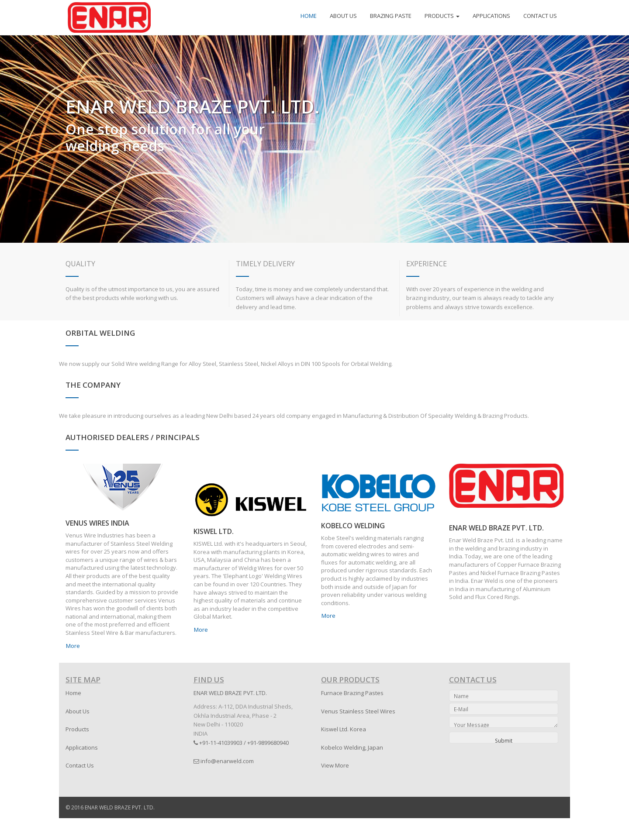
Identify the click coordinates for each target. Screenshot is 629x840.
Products (77, 729)
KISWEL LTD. (214, 531)
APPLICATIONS (491, 16)
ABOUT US (343, 16)
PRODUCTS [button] (442, 16)
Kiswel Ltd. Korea (344, 729)
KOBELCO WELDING (353, 526)
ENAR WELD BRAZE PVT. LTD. (496, 528)
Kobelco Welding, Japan (352, 747)
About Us (78, 711)
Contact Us (80, 765)
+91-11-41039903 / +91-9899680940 (241, 743)
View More (335, 765)
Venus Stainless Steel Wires (358, 711)
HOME (309, 16)
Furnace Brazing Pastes (352, 693)
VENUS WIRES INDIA (97, 523)
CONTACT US (540, 16)
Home (73, 693)
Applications (82, 747)
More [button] (73, 646)
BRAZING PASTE (391, 16)
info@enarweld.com (224, 761)
